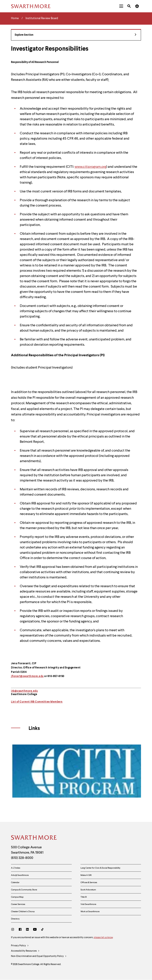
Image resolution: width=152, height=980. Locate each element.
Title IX (84, 897)
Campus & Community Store (24, 890)
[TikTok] (42, 930)
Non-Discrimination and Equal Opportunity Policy (39, 956)
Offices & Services (89, 882)
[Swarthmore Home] (34, 838)
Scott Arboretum (88, 890)
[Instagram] (14, 930)
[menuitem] (121, 6)
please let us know (103, 938)
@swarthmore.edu (26, 691)
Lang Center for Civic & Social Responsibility (100, 868)
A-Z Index (16, 868)
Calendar (15, 882)
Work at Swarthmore (90, 912)
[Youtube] (35, 930)
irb (13, 691)
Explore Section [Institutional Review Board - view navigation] (76, 35)
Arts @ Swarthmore (20, 875)
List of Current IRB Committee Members (37, 702)
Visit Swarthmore (88, 904)
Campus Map (17, 897)
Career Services (18, 904)
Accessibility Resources (25, 951)
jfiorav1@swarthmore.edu (27, 676)
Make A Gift (86, 875)
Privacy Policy (20, 946)
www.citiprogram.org (90, 167)
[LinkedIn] (27, 930)
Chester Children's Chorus (23, 912)
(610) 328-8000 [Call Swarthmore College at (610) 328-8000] (22, 858)
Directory (15, 919)
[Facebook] (20, 930)
